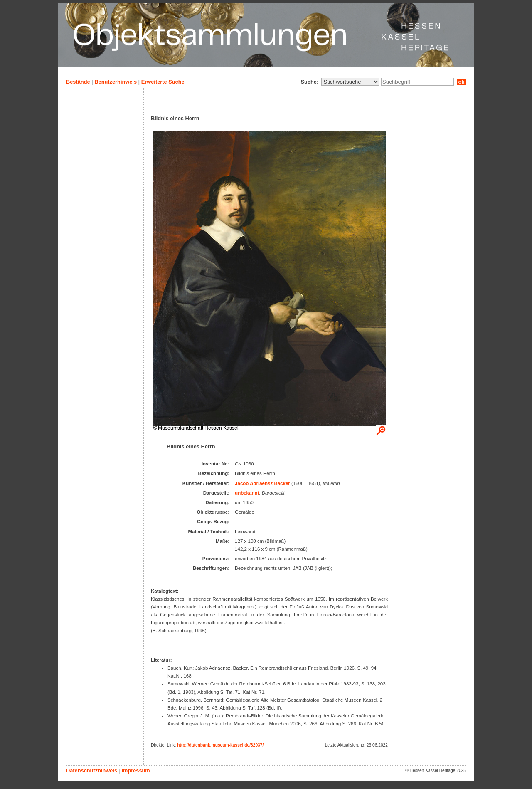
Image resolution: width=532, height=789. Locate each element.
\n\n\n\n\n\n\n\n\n (350, 82)
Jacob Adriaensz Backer (262, 483)
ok (461, 82)
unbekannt (247, 493)
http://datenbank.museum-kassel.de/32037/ (220, 745)
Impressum (135, 770)
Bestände (78, 82)
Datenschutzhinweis (92, 770)
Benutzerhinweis (116, 82)
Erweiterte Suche (163, 82)
